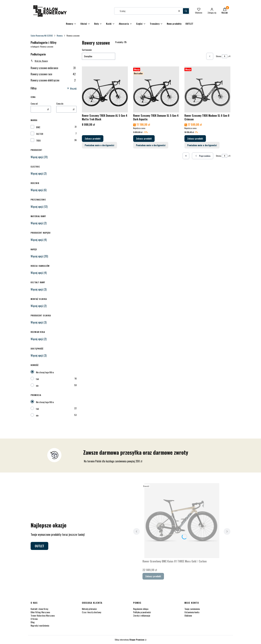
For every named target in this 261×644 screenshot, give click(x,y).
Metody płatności (89, 609)
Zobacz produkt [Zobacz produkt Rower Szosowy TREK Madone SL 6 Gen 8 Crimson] (195, 138)
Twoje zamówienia (192, 609)
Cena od (34, 104)
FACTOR (40, 134)
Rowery (60, 36)
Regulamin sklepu (141, 609)
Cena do (60, 104)
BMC (38, 127)
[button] (186, 11)
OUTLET (39, 546)
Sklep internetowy (129, 640)
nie (37, 386)
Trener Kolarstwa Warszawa (43, 615)
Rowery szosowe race (53, 74)
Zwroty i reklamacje (142, 615)
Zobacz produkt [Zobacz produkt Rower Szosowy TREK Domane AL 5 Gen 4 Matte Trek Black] (93, 138)
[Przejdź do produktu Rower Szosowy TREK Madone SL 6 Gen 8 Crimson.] (207, 89)
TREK (38, 141)
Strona (219, 56)
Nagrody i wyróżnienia (40, 625)
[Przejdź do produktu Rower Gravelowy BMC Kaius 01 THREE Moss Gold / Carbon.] (182, 521)
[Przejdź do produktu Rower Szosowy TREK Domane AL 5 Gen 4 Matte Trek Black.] (105, 89)
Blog (33, 622)
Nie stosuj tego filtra (45, 372)
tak (37, 379)
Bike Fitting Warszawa (40, 612)
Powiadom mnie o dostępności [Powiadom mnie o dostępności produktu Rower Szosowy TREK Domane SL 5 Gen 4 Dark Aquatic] (151, 145)
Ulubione (188, 615)
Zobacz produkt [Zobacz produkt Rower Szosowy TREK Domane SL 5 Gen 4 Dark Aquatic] (144, 138)
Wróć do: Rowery (39, 61)
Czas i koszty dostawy (91, 612)
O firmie (34, 619)
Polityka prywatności (142, 612)
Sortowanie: (87, 50)
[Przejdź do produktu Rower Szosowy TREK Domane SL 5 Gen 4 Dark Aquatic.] (156, 89)
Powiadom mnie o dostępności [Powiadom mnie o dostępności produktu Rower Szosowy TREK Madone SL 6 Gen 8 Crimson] (202, 145)
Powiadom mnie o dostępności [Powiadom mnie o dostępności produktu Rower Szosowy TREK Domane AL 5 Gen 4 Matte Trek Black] (99, 145)
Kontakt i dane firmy (39, 609)
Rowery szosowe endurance (53, 68)
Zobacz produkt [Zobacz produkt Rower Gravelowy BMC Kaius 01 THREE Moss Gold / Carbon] (153, 576)
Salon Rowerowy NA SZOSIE (42, 36)
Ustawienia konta (192, 612)
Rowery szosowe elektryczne (53, 80)
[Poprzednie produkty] (203, 156)
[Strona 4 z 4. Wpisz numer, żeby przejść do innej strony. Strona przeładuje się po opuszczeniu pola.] (225, 56)
